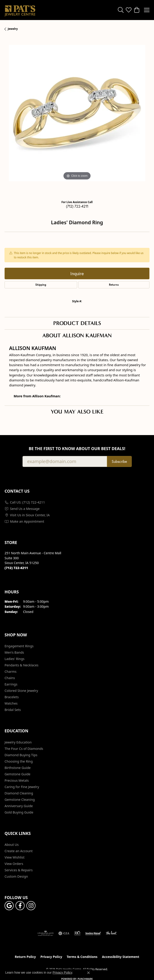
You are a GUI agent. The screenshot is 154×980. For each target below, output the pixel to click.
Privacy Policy (51, 957)
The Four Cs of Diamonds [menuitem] (24, 749)
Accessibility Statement (121, 957)
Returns (114, 285)
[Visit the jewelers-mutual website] (93, 933)
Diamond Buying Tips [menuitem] (21, 755)
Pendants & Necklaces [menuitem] (21, 665)
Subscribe (119, 461)
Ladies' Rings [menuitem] (14, 659)
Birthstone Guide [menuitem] (18, 768)
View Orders (14, 864)
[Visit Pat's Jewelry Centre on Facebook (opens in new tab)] (20, 906)
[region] (77, 117)
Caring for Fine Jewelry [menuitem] (22, 787)
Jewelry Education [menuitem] (18, 742)
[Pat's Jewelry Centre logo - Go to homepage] (20, 10)
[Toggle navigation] (147, 10)
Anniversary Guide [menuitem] (19, 806)
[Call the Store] (16, 568)
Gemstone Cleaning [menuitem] (20, 800)
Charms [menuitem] (10, 671)
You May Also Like (77, 412)
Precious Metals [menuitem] (17, 780)
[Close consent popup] (88, 973)
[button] (121, 10)
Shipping (41, 285)
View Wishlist (15, 857)
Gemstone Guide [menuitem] (18, 774)
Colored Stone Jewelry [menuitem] (21, 691)
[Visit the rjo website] (77, 933)
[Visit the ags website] (45, 933)
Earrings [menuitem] (11, 684)
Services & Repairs (19, 870)
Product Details (77, 323)
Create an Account (19, 851)
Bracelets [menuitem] (12, 697)
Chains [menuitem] (10, 678)
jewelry (13, 29)
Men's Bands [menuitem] (14, 652)
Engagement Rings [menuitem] (19, 646)
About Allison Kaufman (77, 335)
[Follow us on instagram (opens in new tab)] (31, 906)
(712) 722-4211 (77, 206)
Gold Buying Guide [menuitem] (19, 812)
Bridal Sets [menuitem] (13, 710)
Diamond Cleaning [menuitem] (19, 793)
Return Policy (25, 957)
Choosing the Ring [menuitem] (19, 761)
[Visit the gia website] (64, 933)
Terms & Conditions (82, 957)
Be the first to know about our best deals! (77, 449)
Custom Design (16, 876)
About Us (12, 845)
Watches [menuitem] (11, 703)
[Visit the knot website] (111, 933)
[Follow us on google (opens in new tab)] (9, 906)
